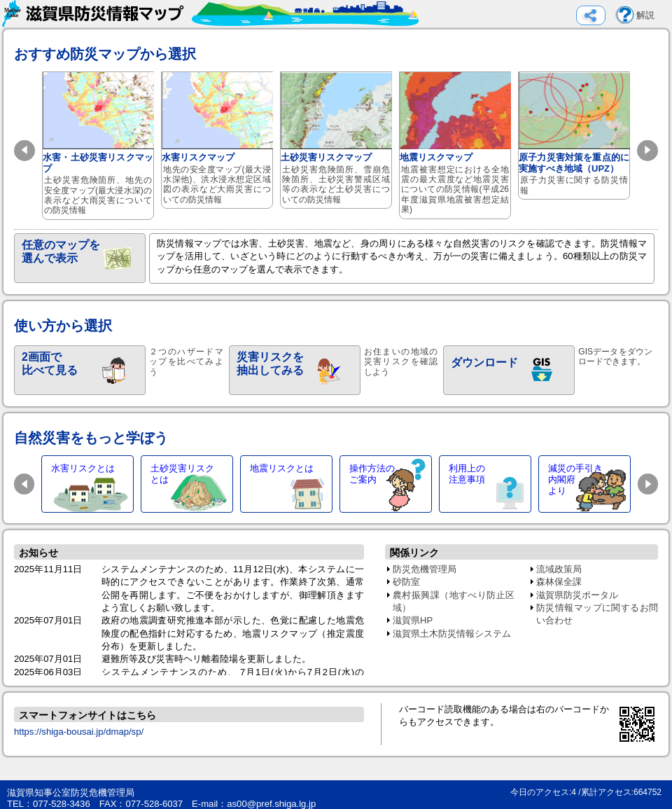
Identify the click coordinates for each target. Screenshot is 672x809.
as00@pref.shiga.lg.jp (271, 804)
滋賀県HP (413, 620)
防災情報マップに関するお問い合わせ (597, 614)
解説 (645, 15)
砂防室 (406, 582)
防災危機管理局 (425, 569)
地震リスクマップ (455, 145)
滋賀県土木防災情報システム (452, 634)
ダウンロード (484, 362)
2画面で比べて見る (50, 364)
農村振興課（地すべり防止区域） (454, 601)
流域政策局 (559, 569)
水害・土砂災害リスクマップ (98, 146)
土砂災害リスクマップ (336, 140)
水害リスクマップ (217, 140)
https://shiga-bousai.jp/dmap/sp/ (79, 732)
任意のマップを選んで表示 (61, 251)
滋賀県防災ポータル (577, 595)
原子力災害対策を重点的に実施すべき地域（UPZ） (574, 136)
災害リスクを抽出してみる (270, 364)
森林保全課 (559, 582)
